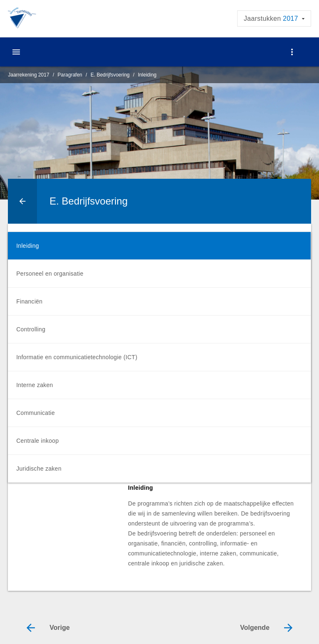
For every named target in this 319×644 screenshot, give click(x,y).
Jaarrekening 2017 (28, 75)
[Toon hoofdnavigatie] (16, 52)
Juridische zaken (39, 469)
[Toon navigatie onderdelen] (292, 52)
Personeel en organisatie (50, 274)
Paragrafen (70, 75)
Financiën (29, 301)
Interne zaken (34, 385)
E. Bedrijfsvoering (110, 75)
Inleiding (147, 75)
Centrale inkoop (37, 441)
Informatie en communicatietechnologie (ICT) (77, 357)
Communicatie (36, 413)
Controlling (31, 329)
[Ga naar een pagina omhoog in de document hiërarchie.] (22, 201)
